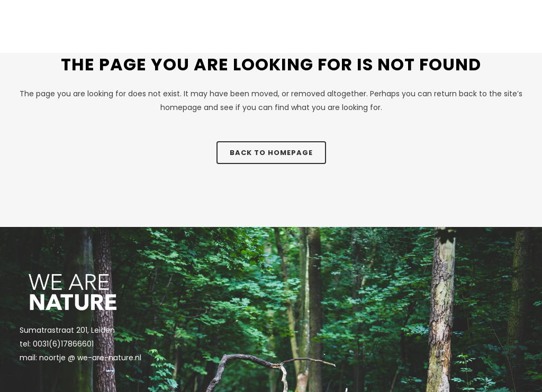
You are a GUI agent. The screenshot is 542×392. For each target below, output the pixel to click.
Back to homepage (271, 153)
